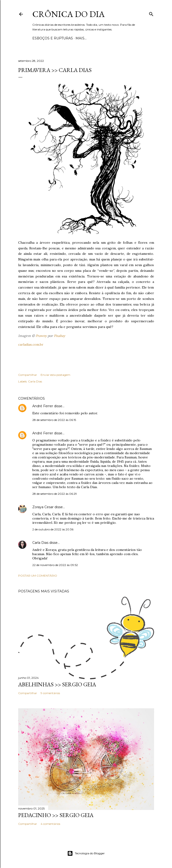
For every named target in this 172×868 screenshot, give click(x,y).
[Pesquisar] (151, 13)
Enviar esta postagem (55, 375)
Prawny (41, 336)
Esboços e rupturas (53, 38)
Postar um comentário (38, 576)
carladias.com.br (31, 344)
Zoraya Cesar (43, 507)
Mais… (81, 38)
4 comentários (50, 824)
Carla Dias (35, 381)
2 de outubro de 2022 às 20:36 (53, 529)
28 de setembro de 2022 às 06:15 (54, 420)
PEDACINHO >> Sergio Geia (56, 815)
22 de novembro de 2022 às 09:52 (55, 565)
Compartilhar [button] (28, 375)
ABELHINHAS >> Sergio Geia (57, 684)
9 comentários (50, 693)
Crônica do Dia (69, 14)
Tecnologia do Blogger (86, 853)
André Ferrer (43, 406)
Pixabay (59, 336)
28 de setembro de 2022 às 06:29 (55, 494)
